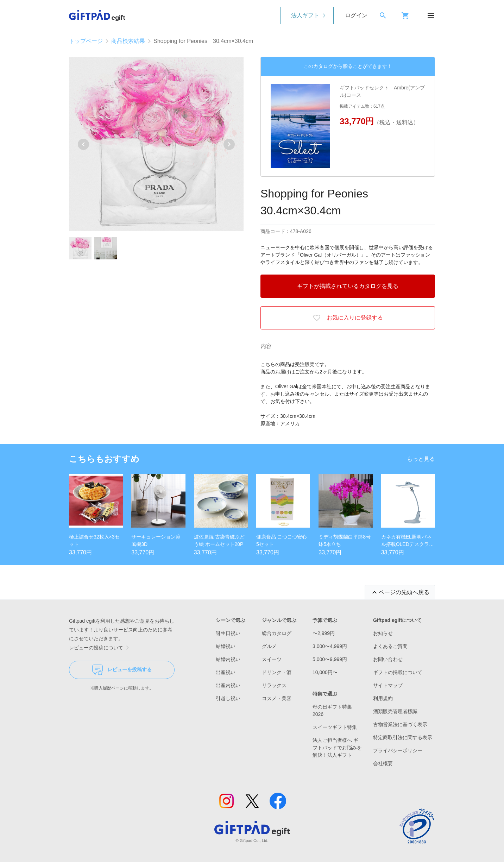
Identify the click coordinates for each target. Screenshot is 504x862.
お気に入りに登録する (348, 318)
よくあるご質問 (390, 646)
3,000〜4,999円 (330, 646)
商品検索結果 (128, 41)
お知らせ (383, 633)
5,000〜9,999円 (330, 659)
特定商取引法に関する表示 (403, 737)
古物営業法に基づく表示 (400, 724)
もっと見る (421, 459)
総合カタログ (277, 633)
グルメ (269, 646)
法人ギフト (305, 15)
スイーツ (272, 659)
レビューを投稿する (122, 670)
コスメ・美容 (277, 698)
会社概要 (383, 763)
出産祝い (226, 672)
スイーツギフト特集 (335, 727)
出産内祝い (228, 685)
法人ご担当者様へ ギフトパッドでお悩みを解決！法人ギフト (337, 748)
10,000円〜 (325, 672)
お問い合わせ (388, 659)
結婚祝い (226, 646)
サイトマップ (388, 685)
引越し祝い (228, 698)
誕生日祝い (228, 633)
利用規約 (383, 698)
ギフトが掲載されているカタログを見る (348, 286)
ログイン (356, 15)
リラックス (274, 685)
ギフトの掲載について (398, 672)
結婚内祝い (228, 659)
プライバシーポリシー (398, 750)
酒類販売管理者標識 (395, 711)
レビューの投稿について (100, 648)
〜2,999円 (324, 633)
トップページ (86, 41)
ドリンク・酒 (277, 672)
